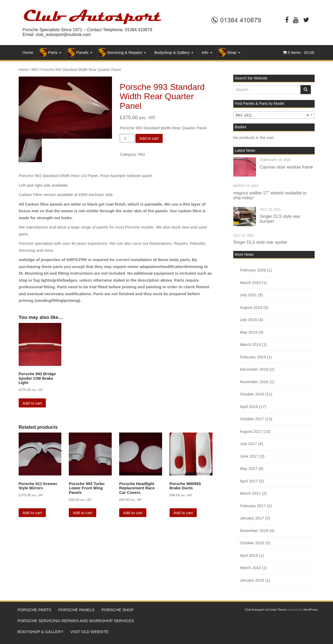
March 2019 (250, 344)
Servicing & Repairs (127, 52)
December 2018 (254, 369)
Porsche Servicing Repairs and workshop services (77, 623)
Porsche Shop (123, 611)
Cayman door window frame (286, 167)
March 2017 (250, 493)
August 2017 (251, 431)
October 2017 (252, 419)
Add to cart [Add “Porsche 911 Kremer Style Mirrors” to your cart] (32, 513)
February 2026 (253, 270)
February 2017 (253, 506)
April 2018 (249, 407)
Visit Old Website (93, 635)
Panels (84, 52)
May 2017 (249, 468)
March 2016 (250, 568)
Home (28, 52)
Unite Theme (278, 610)
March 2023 (250, 283)
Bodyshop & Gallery (174, 52)
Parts (55, 52)
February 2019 (253, 357)
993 (35, 70)
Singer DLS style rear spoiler (260, 242)
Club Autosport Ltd (257, 610)
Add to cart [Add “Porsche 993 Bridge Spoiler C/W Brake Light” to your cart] (32, 403)
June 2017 (249, 456)
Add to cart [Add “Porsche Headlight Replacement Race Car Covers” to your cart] (133, 513)
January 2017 (252, 518)
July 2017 (248, 444)
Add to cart (149, 138)
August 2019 (251, 307)
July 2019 (248, 320)
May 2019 (249, 332)
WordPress (310, 610)
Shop (234, 52)
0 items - (298, 52)
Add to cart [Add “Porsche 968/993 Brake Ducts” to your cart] (183, 513)
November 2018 (254, 382)
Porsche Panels (80, 611)
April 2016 (249, 555)
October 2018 (252, 394)
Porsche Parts (36, 611)
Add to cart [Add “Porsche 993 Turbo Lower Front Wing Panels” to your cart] (83, 513)
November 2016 (254, 531)
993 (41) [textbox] (272, 115)
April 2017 (249, 481)
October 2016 (252, 543)
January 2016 (252, 580)
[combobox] (274, 115)
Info (207, 52)
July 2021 (248, 295)
